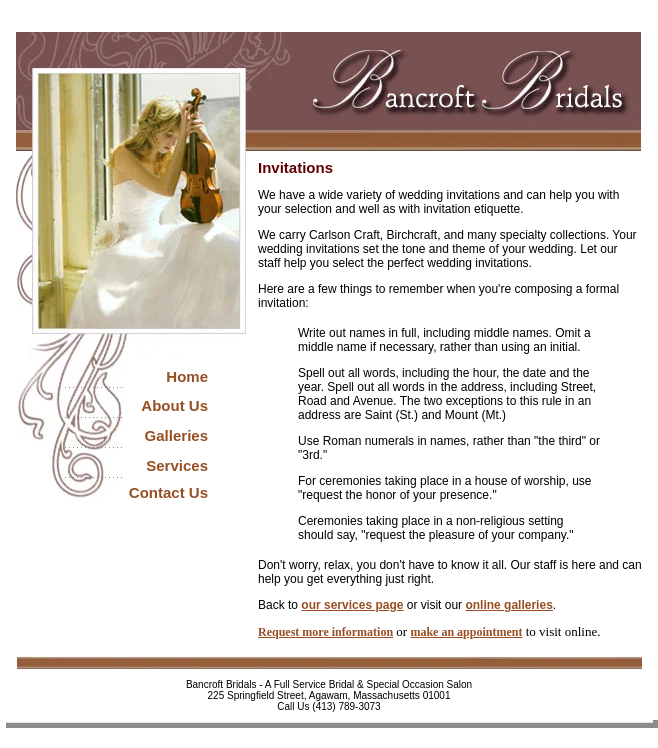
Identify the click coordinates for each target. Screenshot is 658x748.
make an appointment (466, 632)
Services (177, 465)
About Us (174, 405)
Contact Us (168, 492)
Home (187, 376)
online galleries (508, 605)
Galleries (176, 435)
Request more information (325, 632)
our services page (352, 605)
